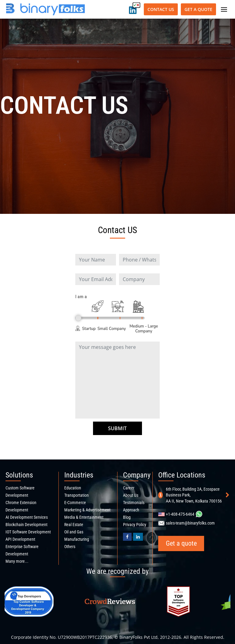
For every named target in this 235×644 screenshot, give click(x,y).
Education (73, 488)
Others (70, 547)
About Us (131, 495)
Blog (127, 517)
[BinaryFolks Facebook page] (127, 537)
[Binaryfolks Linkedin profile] (138, 537)
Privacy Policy (135, 525)
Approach (131, 510)
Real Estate (74, 525)
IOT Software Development (28, 532)
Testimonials (134, 503)
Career (129, 488)
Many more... (17, 561)
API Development (20, 539)
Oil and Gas (74, 532)
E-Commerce (75, 503)
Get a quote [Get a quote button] (198, 9)
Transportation (76, 495)
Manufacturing (77, 539)
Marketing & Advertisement (87, 510)
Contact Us (161, 9)
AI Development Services (27, 517)
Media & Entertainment (84, 517)
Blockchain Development (26, 525)
